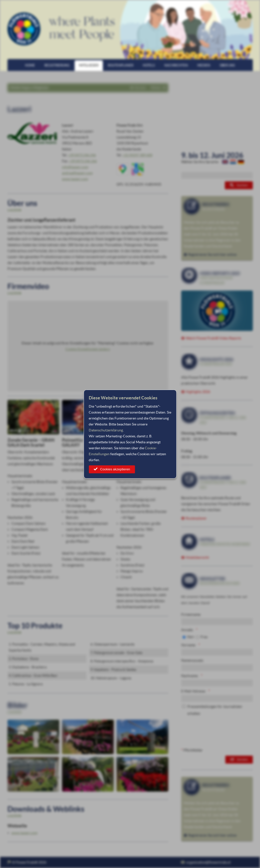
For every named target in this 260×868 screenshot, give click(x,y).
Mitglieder (89, 65)
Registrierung (57, 65)
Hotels (149, 65)
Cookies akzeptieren (115, 469)
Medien (204, 65)
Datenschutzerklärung (106, 430)
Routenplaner (121, 65)
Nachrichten (176, 65)
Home (30, 65)
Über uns (227, 65)
